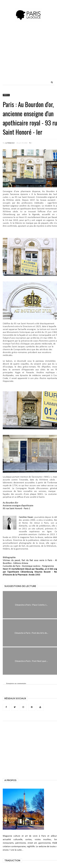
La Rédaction (10, 143)
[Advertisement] (28, 56)
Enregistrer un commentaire (16, 683)
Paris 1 (6, 95)
